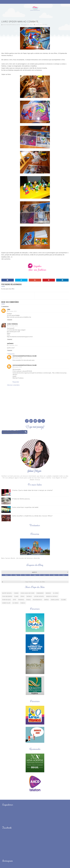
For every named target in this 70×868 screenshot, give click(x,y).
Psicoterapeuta (37, 600)
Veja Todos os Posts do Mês (35, 582)
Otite (14, 600)
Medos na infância (52, 596)
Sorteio (46, 600)
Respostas (11, 354)
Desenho (48, 593)
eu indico (15, 603)
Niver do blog (7, 600)
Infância (29, 596)
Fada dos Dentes (7, 596)
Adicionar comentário (13, 385)
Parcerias (21, 600)
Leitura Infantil (39, 596)
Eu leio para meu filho (41, 25)
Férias (22, 596)
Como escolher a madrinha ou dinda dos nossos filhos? (32, 516)
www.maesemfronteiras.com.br (25, 356)
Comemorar (40, 593)
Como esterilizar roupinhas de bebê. (25, 507)
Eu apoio (56, 593)
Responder (10, 320)
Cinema (16, 593)
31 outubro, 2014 (12, 311)
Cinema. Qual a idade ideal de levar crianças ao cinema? (32, 490)
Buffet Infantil (7, 593)
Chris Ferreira (12, 324)
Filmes (16, 596)
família (23, 603)
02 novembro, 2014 (13, 326)
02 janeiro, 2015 (18, 358)
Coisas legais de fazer (27, 593)
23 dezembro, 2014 (13, 345)
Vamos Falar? (6, 603)
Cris (9, 310)
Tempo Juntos (55, 600)
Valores (63, 600)
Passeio (28, 600)
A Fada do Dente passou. (21, 499)
